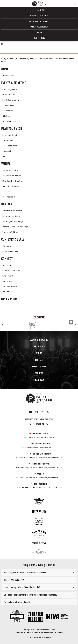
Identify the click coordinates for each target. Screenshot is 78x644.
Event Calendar (9, 95)
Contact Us (7, 265)
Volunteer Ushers (10, 287)
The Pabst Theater (39, 10)
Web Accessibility (48, 633)
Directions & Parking (11, 135)
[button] (3, 325)
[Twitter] (48, 412)
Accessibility (8, 151)
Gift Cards (7, 116)
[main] (39, 177)
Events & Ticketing (14, 83)
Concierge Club (9, 121)
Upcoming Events (10, 90)
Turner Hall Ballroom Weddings (15, 227)
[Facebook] (42, 412)
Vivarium (39, 32)
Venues (6, 164)
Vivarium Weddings (10, 232)
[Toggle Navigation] (3, 4)
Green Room (9, 299)
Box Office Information (12, 100)
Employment (8, 276)
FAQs (4, 157)
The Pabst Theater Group (39, 4)
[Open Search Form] (75, 4)
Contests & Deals (13, 239)
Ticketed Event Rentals (12, 211)
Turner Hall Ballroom (39, 27)
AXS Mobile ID (8, 106)
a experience (39, 637)
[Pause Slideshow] (71, 322)
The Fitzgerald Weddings (13, 222)
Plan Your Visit (12, 128)
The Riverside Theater (39, 16)
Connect (7, 259)
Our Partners (8, 292)
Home (3, 44)
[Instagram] (37, 412)
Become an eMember (11, 271)
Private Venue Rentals (12, 216)
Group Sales (8, 111)
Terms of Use (8, 76)
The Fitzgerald (39, 38)
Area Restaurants (10, 146)
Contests (7, 246)
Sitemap (60, 633)
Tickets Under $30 (10, 251)
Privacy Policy (33, 633)
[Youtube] (30, 412)
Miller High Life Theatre (39, 21)
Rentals (7, 204)
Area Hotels (8, 141)
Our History (7, 281)
